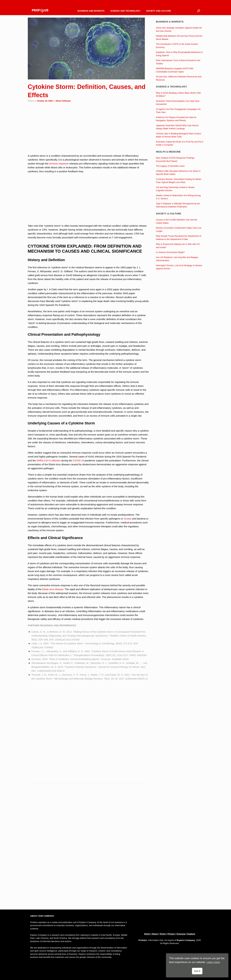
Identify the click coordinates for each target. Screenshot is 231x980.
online (125, 659)
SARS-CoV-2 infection (49, 460)
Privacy (171, 934)
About (155, 934)
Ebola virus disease (53, 589)
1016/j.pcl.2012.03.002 (67, 640)
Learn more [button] (213, 962)
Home (147, 934)
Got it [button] (197, 971)
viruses (128, 519)
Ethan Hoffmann (63, 101)
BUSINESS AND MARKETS (91, 11)
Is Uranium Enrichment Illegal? (170, 252)
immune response (59, 164)
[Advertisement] (88, 129)
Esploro (191, 934)
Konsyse (181, 934)
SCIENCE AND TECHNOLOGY (125, 11)
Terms (163, 934)
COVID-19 (78, 460)
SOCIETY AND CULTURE (159, 11)
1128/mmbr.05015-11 (136, 679)
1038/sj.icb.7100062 (42, 647)
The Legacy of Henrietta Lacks (170, 166)
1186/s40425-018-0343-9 (51, 671)
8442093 (142, 655)
